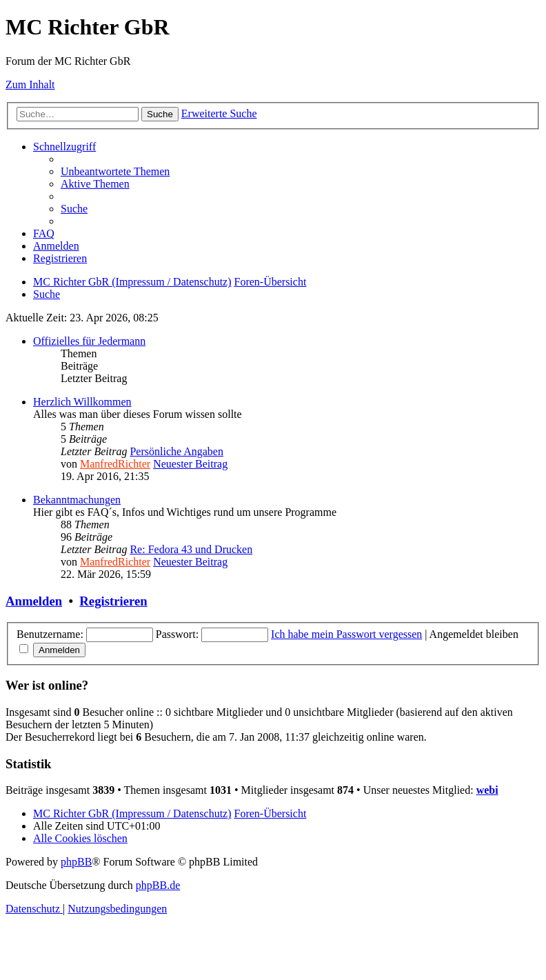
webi (487, 790)
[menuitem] (115, 171)
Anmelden (34, 601)
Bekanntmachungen (77, 500)
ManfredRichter (115, 464)
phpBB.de (158, 885)
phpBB (76, 862)
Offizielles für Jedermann (89, 341)
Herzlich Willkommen (82, 402)
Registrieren (113, 601)
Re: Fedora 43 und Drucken (191, 549)
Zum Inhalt (30, 84)
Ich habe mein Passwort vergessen (346, 634)
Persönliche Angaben (176, 451)
